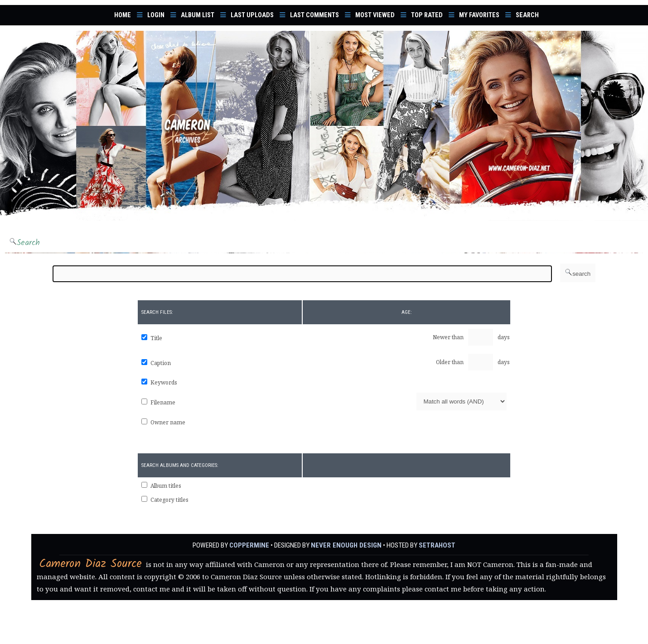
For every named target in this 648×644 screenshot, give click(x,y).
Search (527, 15)
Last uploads (252, 15)
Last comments (314, 15)
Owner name (168, 422)
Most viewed (375, 15)
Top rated (427, 15)
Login (156, 15)
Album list (198, 15)
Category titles (169, 500)
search (578, 273)
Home (123, 15)
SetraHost (436, 545)
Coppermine (250, 545)
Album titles (166, 486)
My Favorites (479, 15)
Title (156, 338)
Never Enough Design (346, 545)
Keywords (164, 382)
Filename (163, 402)
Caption (161, 363)
